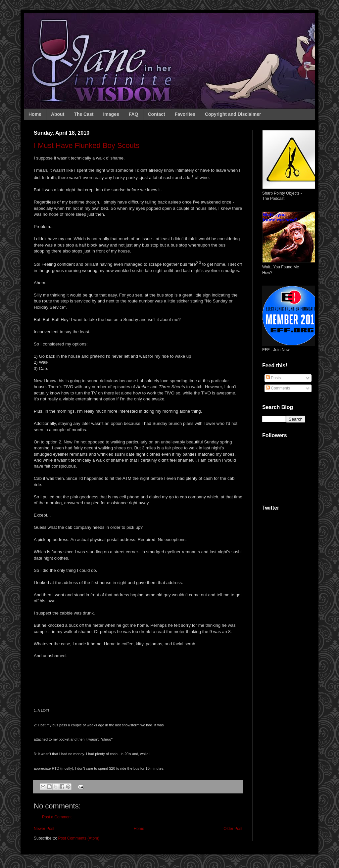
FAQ (134, 114)
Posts (273, 378)
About (58, 114)
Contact (157, 114)
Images (111, 114)
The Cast (84, 114)
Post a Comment (57, 817)
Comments (278, 388)
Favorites (185, 114)
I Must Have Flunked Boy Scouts (87, 145)
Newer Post (44, 829)
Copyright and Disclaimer (233, 114)
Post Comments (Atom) (79, 838)
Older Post (233, 829)
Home (35, 114)
